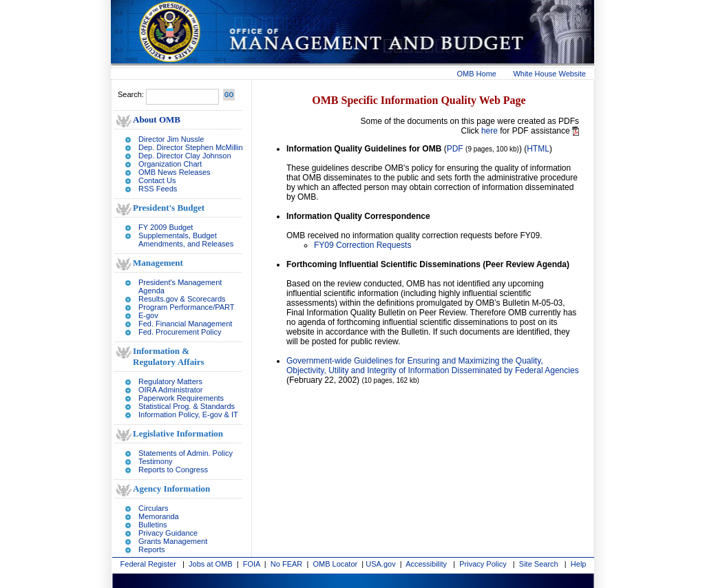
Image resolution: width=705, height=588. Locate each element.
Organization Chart (170, 164)
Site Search (539, 564)
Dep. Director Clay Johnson (185, 156)
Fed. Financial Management (185, 324)
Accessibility (426, 564)
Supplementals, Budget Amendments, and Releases (186, 240)
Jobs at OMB (211, 564)
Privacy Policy (483, 564)
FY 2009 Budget (166, 227)
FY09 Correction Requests (362, 245)
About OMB (157, 119)
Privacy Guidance (168, 533)
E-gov (148, 315)
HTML (538, 149)
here (490, 131)
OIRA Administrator (171, 390)
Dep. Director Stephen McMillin (191, 147)
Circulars (153, 508)
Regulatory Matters (170, 381)
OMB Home (477, 74)
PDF (455, 149)
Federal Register (148, 564)
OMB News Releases (175, 172)
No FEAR (286, 564)
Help (579, 564)
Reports (152, 549)
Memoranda (159, 516)
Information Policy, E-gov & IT (188, 414)
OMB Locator (335, 564)
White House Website (549, 74)
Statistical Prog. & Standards (187, 406)
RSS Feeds (158, 189)
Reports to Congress (173, 470)
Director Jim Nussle (171, 139)
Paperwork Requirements (181, 398)
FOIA (252, 564)
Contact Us (157, 180)
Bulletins (153, 525)
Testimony (156, 461)
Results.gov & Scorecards (182, 299)
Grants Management (173, 541)
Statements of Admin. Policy (186, 453)
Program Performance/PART (187, 307)
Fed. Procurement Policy (180, 332)
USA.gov (380, 564)
